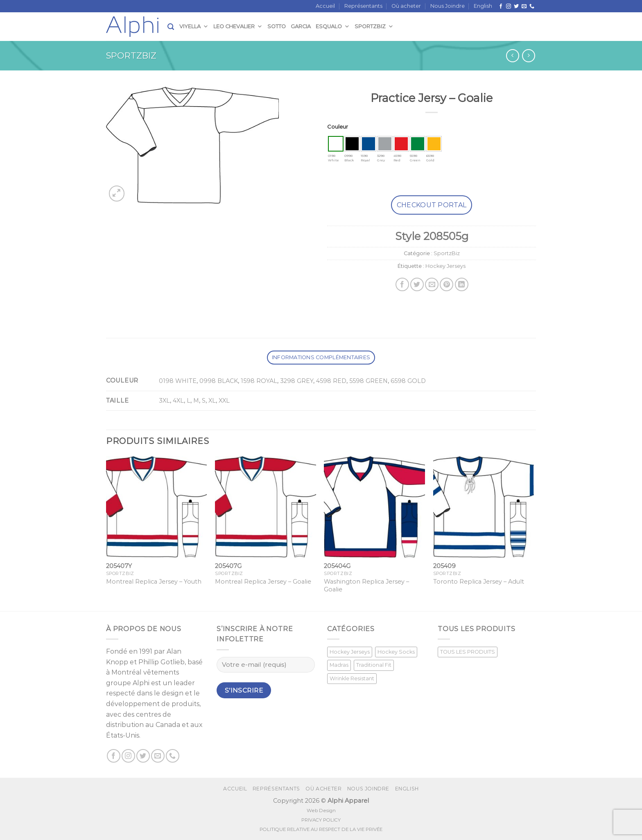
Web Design (321, 811)
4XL (178, 401)
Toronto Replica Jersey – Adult (479, 582)
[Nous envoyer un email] (524, 7)
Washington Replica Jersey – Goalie (366, 585)
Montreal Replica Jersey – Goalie (263, 582)
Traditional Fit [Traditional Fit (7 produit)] (374, 665)
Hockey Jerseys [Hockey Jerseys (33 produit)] (350, 652)
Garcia (301, 26)
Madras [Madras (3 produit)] (339, 665)
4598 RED (331, 381)
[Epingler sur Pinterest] (446, 284)
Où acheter (406, 6)
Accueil (325, 6)
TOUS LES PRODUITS (468, 652)
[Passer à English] (483, 6)
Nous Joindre (448, 6)
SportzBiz (374, 26)
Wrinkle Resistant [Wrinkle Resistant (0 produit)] (352, 678)
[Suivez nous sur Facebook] (501, 7)
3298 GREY (297, 381)
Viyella (194, 26)
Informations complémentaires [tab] (321, 357)
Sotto (277, 26)
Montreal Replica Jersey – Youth (154, 582)
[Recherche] (171, 27)
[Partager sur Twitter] (417, 284)
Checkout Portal (432, 205)
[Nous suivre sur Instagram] (509, 7)
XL (212, 401)
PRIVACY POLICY (321, 820)
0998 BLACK (219, 381)
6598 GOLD (408, 381)
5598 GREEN (368, 381)
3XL (164, 401)
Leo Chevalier (238, 26)
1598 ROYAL (259, 381)
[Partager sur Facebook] (402, 284)
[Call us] (532, 7)
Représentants (363, 6)
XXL (224, 401)
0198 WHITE (178, 381)
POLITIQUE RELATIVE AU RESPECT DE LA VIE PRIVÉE (321, 829)
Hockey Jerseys (445, 266)
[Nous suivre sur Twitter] (516, 7)
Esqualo (333, 26)
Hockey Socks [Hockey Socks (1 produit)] (396, 652)
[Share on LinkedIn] (462, 284)
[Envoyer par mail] (432, 284)
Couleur (338, 127)
